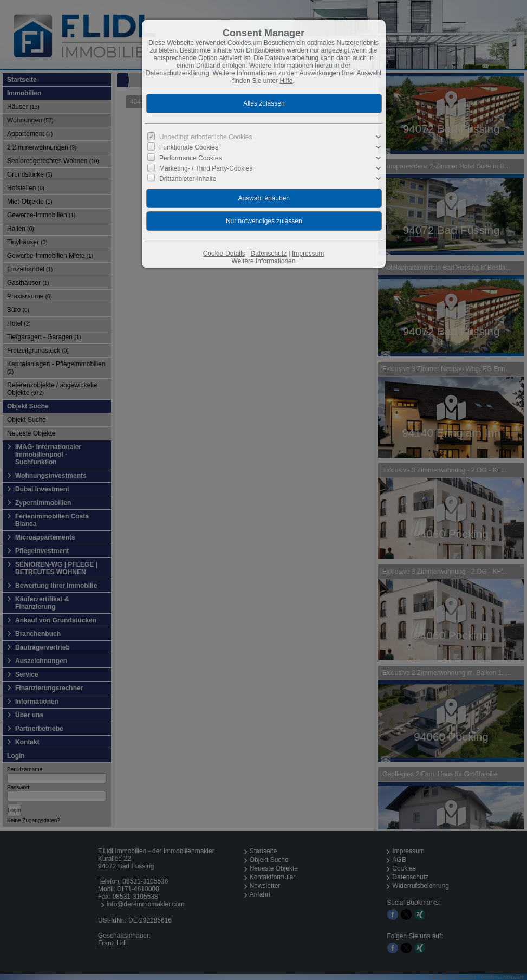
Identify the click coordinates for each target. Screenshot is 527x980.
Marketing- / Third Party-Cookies (206, 168)
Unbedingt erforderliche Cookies (206, 137)
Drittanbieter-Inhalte (188, 179)
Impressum (308, 254)
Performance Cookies (190, 158)
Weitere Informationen (264, 261)
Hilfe (287, 81)
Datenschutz (268, 254)
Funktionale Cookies (189, 147)
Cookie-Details (224, 254)
